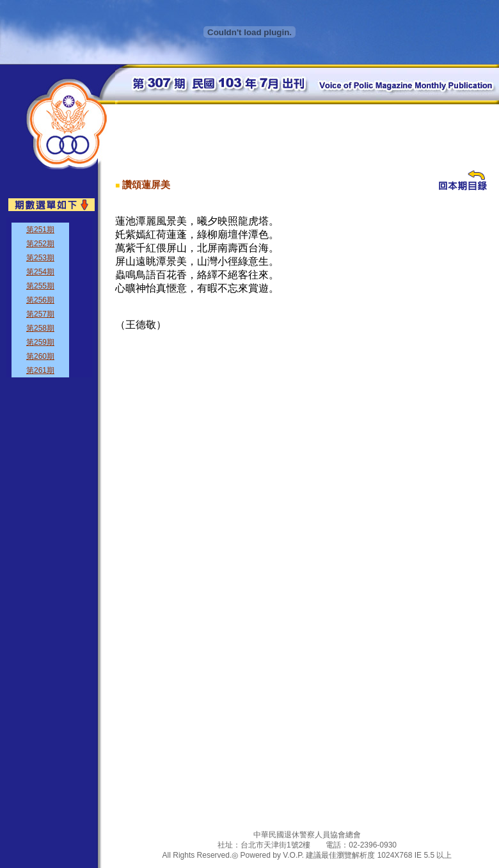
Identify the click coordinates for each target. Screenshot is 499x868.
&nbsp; (50, 297)
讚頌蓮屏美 (146, 185)
